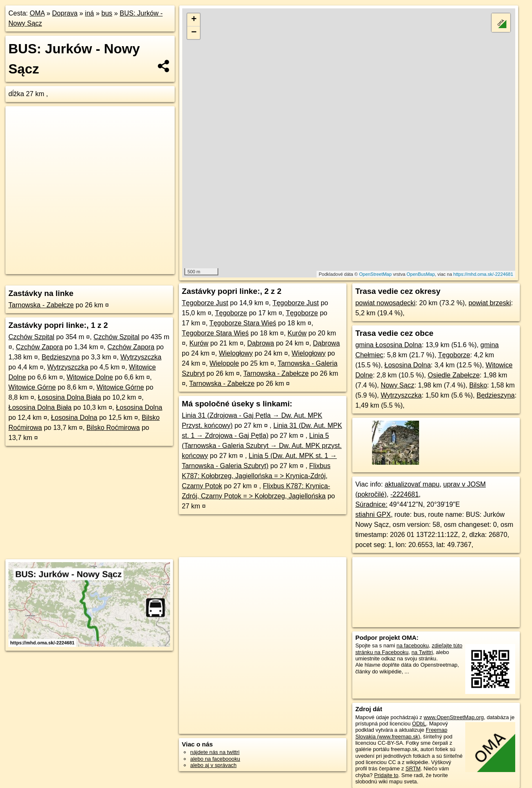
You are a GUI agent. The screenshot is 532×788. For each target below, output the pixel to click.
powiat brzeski (490, 303)
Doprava (65, 13)
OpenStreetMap (375, 274)
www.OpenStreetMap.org (454, 717)
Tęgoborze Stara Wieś (243, 323)
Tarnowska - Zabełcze (41, 305)
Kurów (297, 333)
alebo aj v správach (213, 765)
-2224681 (405, 494)
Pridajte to (386, 775)
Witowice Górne (32, 387)
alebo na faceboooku (215, 759)
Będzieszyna (61, 357)
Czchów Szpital (31, 337)
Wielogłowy (236, 353)
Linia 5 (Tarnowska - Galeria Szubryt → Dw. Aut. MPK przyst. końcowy (262, 446)
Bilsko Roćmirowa (113, 428)
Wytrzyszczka (141, 357)
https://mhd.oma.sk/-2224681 (483, 274)
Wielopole (224, 363)
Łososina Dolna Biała (69, 397)
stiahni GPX (373, 514)
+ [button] (194, 20)
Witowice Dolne (90, 377)
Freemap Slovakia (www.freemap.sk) (401, 733)
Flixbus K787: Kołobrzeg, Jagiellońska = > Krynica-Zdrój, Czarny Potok (256, 476)
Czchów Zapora (39, 347)
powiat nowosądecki (385, 303)
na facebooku (413, 645)
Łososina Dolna (139, 407)
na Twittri (422, 652)
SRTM (413, 768)
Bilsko (478, 385)
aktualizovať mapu (412, 484)
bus (107, 13)
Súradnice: (371, 504)
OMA (37, 13)
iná (89, 13)
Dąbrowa (261, 343)
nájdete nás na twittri (215, 752)
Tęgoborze (231, 313)
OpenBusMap (421, 274)
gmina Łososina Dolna (388, 345)
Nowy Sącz (398, 385)
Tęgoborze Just (205, 303)
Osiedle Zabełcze (454, 375)
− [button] (194, 33)
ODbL (419, 724)
